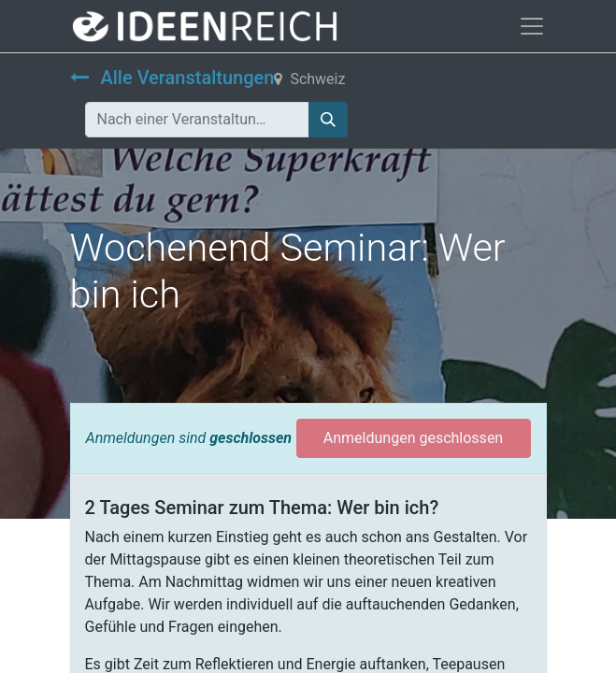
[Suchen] (328, 120)
